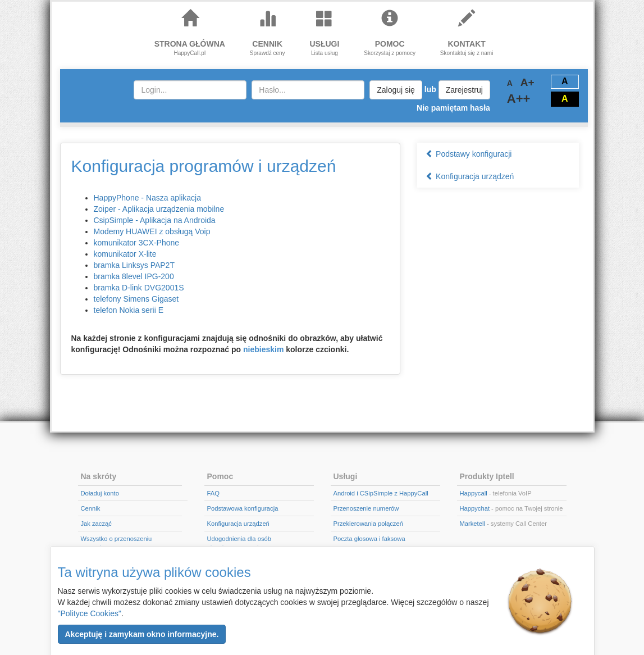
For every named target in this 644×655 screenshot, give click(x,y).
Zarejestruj (464, 90)
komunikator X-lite (125, 254)
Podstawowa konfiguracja (243, 508)
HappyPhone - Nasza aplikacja (147, 198)
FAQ (213, 493)
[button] (142, 634)
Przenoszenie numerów (366, 508)
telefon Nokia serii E (129, 310)
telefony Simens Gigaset (136, 299)
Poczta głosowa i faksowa (369, 539)
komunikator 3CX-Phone (137, 243)
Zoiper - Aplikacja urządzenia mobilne (159, 209)
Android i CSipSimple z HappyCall (381, 493)
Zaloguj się (396, 90)
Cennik (91, 508)
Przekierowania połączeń (368, 524)
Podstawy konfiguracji (469, 154)
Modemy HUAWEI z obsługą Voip (152, 231)
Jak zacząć (96, 524)
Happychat (475, 508)
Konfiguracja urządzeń (470, 176)
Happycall (474, 493)
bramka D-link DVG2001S (139, 288)
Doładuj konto (100, 493)
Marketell (472, 524)
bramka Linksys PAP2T (134, 265)
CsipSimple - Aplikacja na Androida (155, 220)
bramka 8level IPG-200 (134, 276)
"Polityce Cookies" (90, 613)
